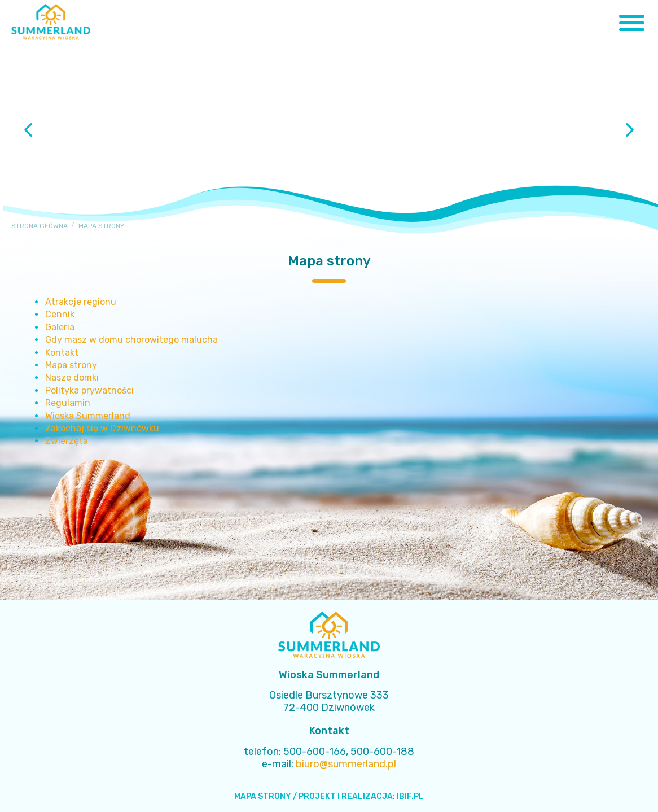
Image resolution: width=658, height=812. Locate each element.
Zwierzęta (67, 441)
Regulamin (68, 403)
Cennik (60, 314)
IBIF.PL (410, 796)
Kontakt (62, 353)
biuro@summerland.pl (346, 764)
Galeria (60, 327)
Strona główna (40, 226)
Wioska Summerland (88, 416)
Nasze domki (72, 377)
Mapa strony (71, 365)
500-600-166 (315, 752)
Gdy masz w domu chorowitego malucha (131, 340)
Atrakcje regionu (81, 302)
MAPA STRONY (263, 796)
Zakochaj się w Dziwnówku (102, 428)
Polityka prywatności (89, 390)
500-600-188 (382, 752)
